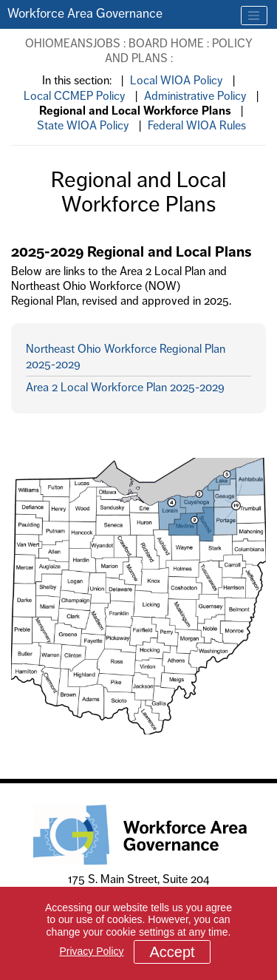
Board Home (166, 43)
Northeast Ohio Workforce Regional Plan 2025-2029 (126, 356)
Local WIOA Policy (177, 80)
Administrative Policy (195, 96)
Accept (172, 952)
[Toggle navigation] (254, 16)
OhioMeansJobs (73, 43)
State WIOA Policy (83, 125)
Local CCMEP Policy (75, 96)
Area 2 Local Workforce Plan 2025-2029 (125, 387)
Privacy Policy (91, 951)
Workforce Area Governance (85, 13)
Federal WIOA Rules (197, 125)
